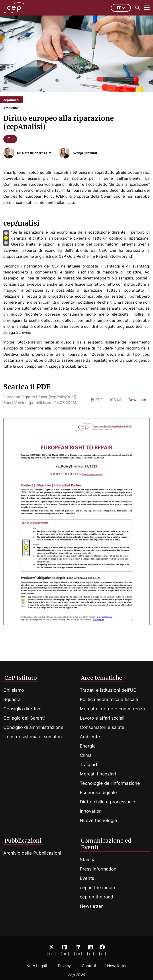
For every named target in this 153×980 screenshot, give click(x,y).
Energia (88, 746)
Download (137, 400)
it (121, 8)
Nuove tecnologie (98, 820)
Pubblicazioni (23, 841)
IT (10, 139)
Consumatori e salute (102, 727)
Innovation (91, 811)
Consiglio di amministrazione (33, 727)
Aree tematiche (102, 678)
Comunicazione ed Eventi (106, 844)
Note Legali (37, 966)
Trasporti (89, 765)
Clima (86, 755)
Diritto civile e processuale (108, 802)
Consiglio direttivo (22, 709)
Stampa (88, 860)
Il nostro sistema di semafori (33, 737)
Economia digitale (98, 793)
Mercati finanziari (98, 774)
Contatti (89, 966)
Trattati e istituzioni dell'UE (108, 690)
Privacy (64, 966)
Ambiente (90, 737)
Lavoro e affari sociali (102, 718)
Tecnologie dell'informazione (110, 783)
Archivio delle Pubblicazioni (32, 853)
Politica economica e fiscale (109, 699)
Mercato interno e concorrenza (112, 709)
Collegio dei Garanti (24, 718)
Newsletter (91, 906)
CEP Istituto (21, 678)
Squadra (12, 699)
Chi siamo (14, 690)
